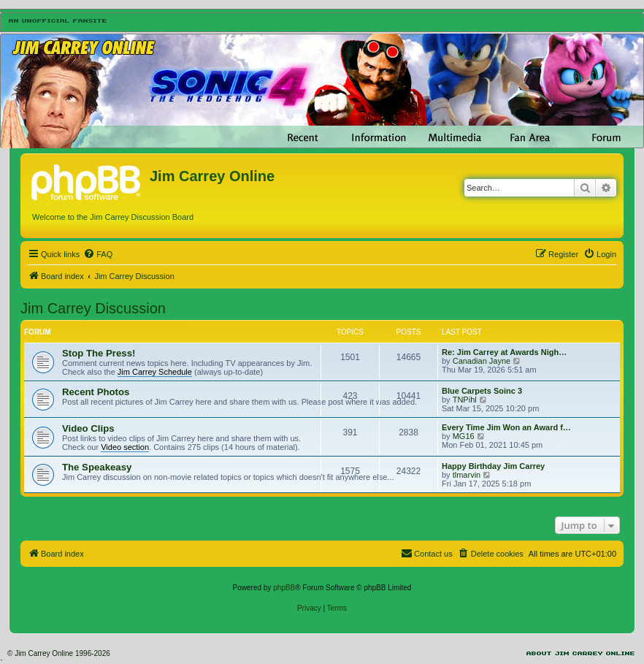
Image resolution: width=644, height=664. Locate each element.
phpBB (284, 588)
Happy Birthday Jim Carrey (493, 466)
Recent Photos (96, 392)
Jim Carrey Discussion (93, 308)
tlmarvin (467, 475)
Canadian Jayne (482, 361)
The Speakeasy (97, 467)
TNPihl (465, 400)
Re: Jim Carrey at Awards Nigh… (504, 352)
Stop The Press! (99, 353)
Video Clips (88, 428)
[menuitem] (98, 254)
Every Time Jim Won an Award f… (506, 427)
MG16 (464, 436)
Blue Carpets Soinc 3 (482, 391)
